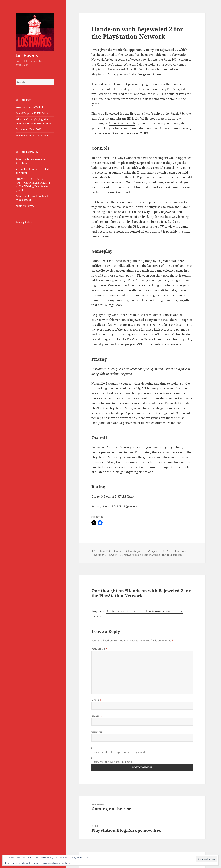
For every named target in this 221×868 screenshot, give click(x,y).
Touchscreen (174, 555)
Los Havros (27, 55)
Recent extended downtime (32, 136)
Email (97, 716)
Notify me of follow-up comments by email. (118, 752)
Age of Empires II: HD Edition (33, 113)
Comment (99, 649)
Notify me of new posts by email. (112, 762)
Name (96, 700)
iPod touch (125, 94)
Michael (20, 169)
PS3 (126, 55)
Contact (31, 206)
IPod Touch (182, 551)
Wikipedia (124, 266)
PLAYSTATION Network (121, 555)
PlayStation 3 (99, 555)
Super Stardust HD (122, 123)
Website (97, 732)
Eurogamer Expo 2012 (28, 129)
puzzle (139, 555)
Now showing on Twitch (30, 107)
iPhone (113, 222)
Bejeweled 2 (168, 50)
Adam (19, 159)
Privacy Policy (24, 222)
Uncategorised (137, 551)
